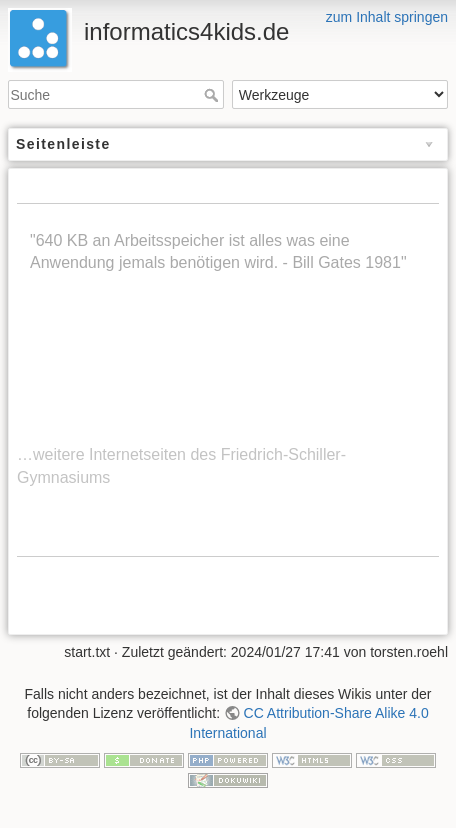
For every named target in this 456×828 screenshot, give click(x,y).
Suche (213, 95)
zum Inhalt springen (387, 17)
